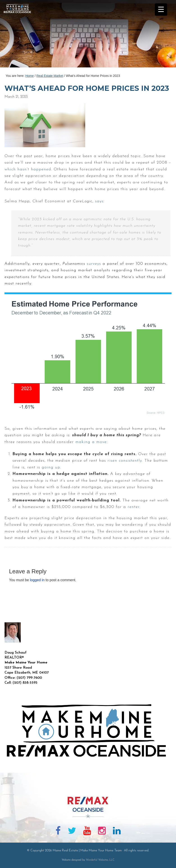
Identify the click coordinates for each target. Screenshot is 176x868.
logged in (37, 580)
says (99, 201)
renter (134, 507)
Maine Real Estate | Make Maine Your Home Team (20, 35)
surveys (94, 264)
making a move (91, 442)
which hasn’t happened (28, 169)
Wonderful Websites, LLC (100, 860)
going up (51, 467)
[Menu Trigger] (161, 10)
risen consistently (125, 461)
